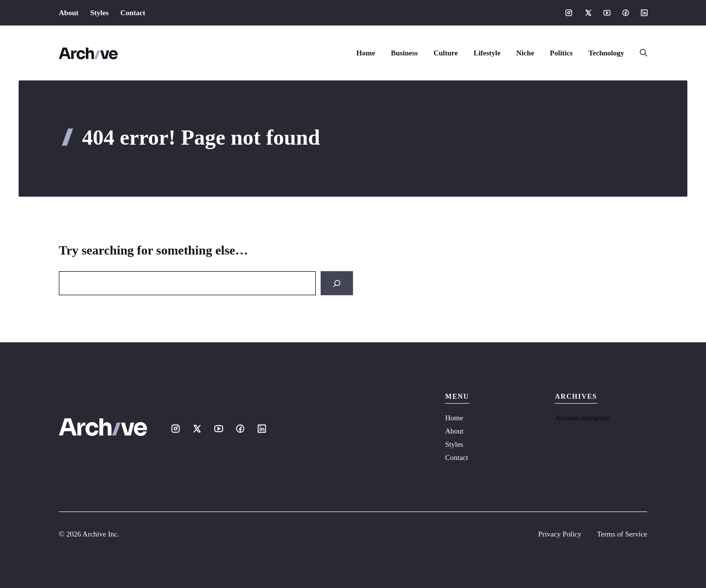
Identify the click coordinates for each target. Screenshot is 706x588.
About (69, 13)
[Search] (337, 283)
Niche (525, 53)
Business (404, 53)
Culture (446, 53)
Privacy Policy (560, 534)
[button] (640, 53)
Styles (100, 13)
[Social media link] (569, 13)
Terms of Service (622, 534)
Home (366, 53)
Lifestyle (487, 53)
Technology (606, 53)
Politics (562, 53)
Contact (133, 13)
